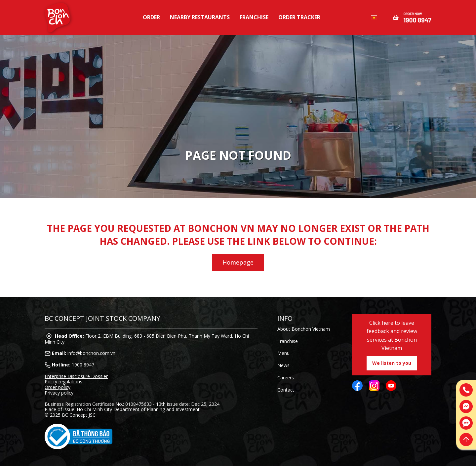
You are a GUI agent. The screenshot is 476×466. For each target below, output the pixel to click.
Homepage (238, 262)
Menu (283, 353)
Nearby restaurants (200, 17)
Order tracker (299, 17)
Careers (286, 378)
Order (151, 17)
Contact (286, 390)
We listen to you (392, 363)
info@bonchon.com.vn (91, 353)
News (283, 365)
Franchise (254, 17)
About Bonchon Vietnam (304, 329)
